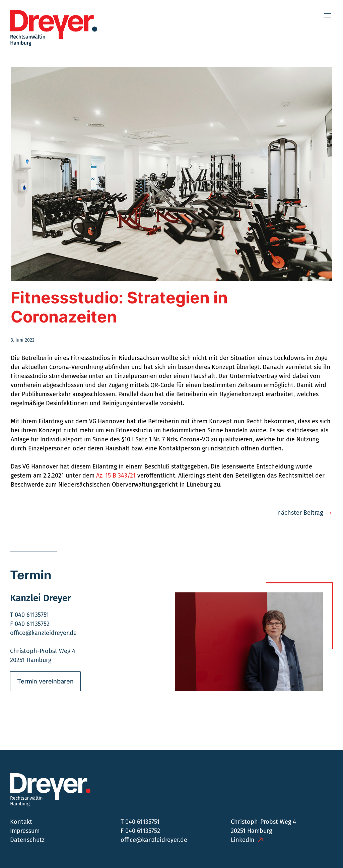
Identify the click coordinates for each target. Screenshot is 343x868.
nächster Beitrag (300, 513)
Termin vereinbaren (45, 681)
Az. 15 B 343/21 (116, 476)
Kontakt (21, 822)
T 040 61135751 (29, 615)
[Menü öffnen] (328, 15)
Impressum (25, 831)
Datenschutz (27, 840)
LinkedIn (243, 840)
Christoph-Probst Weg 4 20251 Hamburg (263, 826)
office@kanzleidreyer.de (43, 633)
